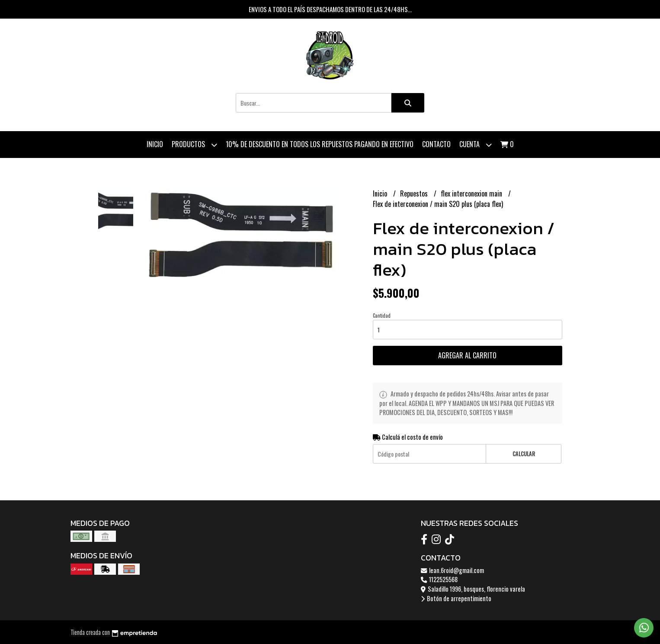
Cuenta (476, 145)
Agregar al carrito (467, 355)
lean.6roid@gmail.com (452, 570)
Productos (194, 145)
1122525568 (439, 579)
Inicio (155, 144)
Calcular (524, 454)
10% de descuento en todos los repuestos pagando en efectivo (320, 144)
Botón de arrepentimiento (456, 598)
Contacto (436, 144)
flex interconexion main (472, 193)
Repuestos (415, 193)
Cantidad (382, 316)
